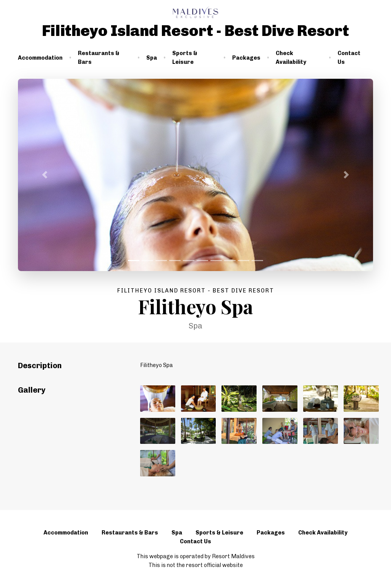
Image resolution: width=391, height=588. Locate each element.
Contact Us (349, 58)
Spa (152, 58)
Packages (246, 58)
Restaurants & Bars (99, 58)
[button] (45, 175)
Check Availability (291, 58)
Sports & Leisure (185, 58)
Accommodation (40, 58)
